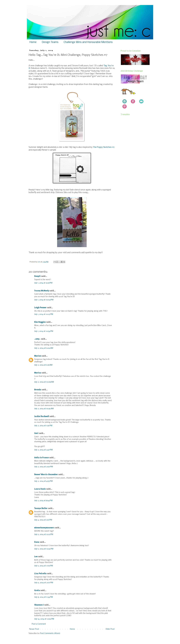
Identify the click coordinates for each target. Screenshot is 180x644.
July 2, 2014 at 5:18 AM (43, 365)
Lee (36, 557)
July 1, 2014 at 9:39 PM (43, 283)
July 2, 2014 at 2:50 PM (44, 467)
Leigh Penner (40, 308)
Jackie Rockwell (42, 417)
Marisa (38, 373)
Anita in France (41, 458)
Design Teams (50, 42)
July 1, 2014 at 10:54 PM (44, 331)
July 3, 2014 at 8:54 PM (43, 501)
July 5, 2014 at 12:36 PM (44, 549)
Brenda (38, 390)
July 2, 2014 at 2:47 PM (43, 450)
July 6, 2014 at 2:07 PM (44, 583)
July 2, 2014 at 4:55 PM (43, 481)
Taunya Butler (41, 508)
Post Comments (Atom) (50, 633)
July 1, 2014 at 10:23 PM (44, 314)
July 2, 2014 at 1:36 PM (43, 426)
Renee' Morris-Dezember (46, 475)
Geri (36, 433)
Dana (37, 542)
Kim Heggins (40, 322)
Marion (38, 356)
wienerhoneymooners (44, 528)
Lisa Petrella (40, 574)
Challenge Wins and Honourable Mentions (88, 42)
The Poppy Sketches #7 (104, 147)
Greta (37, 591)
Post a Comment (39, 624)
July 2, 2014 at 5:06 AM (44, 348)
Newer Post (34, 629)
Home (33, 42)
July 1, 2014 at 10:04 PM (44, 300)
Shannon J (39, 605)
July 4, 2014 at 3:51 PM (43, 520)
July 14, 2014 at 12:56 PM (44, 619)
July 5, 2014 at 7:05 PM (44, 566)
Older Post (110, 629)
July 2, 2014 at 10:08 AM (44, 382)
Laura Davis (40, 489)
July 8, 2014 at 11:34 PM (43, 597)
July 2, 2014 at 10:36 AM (44, 409)
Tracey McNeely (42, 291)
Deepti (37, 276)
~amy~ (37, 339)
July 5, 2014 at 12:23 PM (44, 534)
